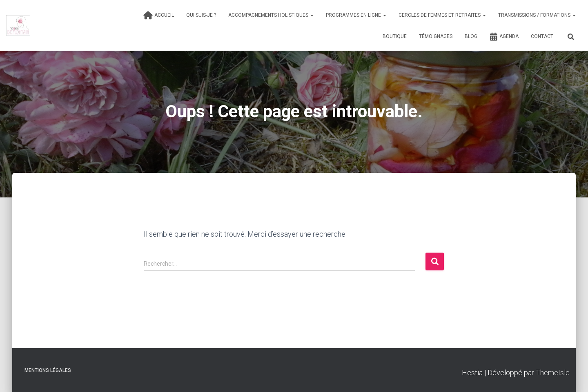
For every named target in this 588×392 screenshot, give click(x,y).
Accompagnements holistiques (271, 15)
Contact (542, 36)
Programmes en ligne (356, 15)
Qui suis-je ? (201, 15)
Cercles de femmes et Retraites (442, 15)
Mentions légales (48, 370)
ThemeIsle (553, 373)
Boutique (395, 36)
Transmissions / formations (537, 15)
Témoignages (436, 36)
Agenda (504, 37)
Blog (471, 36)
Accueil (159, 16)
